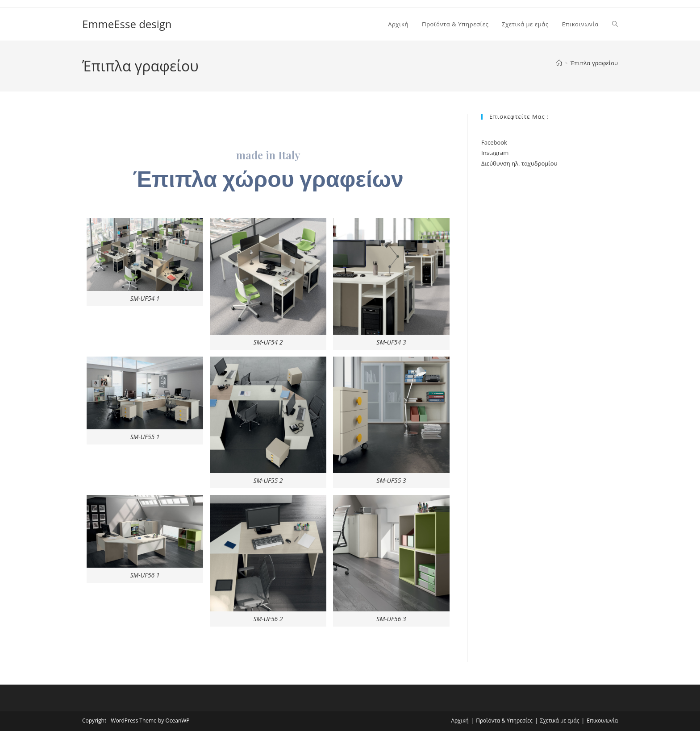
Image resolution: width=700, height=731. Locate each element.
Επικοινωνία (602, 721)
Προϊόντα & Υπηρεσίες (504, 721)
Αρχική (460, 721)
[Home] (559, 63)
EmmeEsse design (127, 24)
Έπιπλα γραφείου (594, 63)
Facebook (494, 142)
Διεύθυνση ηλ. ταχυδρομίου (519, 163)
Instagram (495, 153)
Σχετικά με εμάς (559, 721)
